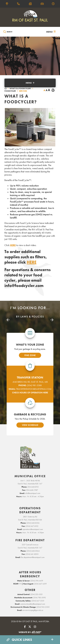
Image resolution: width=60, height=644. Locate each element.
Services (23, 91)
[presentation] (8, 320)
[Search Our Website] (16, 32)
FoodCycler (10, 91)
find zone (30, 355)
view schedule (30, 425)
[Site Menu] (30, 83)
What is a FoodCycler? (20, 88)
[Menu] (51, 32)
